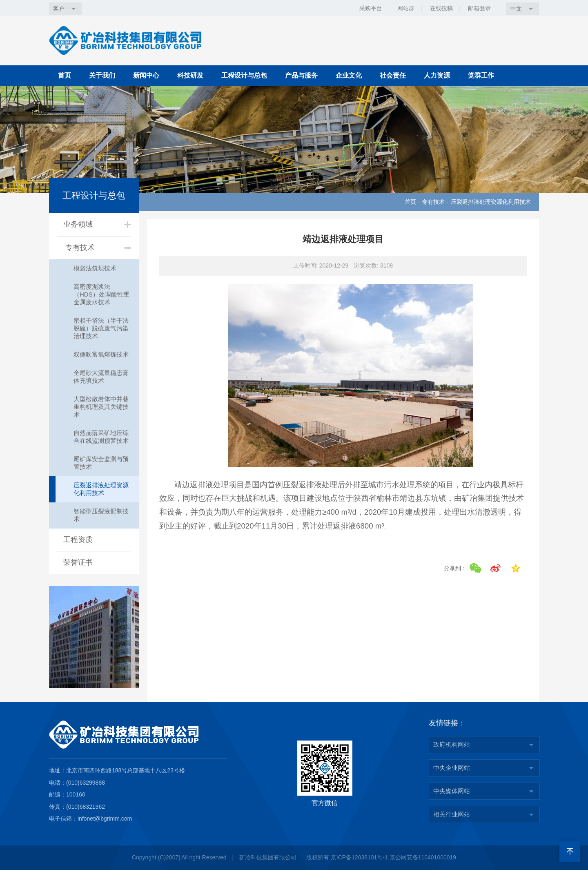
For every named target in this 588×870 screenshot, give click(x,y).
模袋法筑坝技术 (95, 268)
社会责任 (393, 75)
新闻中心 (146, 75)
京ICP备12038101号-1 (359, 857)
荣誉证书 (78, 562)
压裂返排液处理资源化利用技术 (491, 202)
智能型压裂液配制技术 (101, 515)
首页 (65, 75)
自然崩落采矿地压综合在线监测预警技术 (101, 437)
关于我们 (102, 75)
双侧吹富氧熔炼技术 (101, 354)
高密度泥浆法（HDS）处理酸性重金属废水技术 (101, 294)
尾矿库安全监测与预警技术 (101, 463)
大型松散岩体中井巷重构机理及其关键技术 (101, 407)
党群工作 (481, 75)
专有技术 (433, 202)
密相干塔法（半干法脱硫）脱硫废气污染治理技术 (101, 328)
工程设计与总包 (244, 75)
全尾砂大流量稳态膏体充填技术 (101, 377)
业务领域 (78, 224)
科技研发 (190, 75)
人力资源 (437, 75)
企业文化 (349, 75)
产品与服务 (301, 75)
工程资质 (78, 540)
